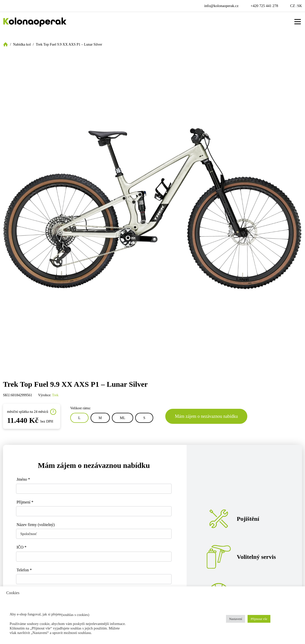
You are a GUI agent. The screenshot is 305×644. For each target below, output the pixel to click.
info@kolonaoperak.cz (221, 6)
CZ (293, 6)
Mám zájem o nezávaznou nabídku (206, 416)
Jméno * (23, 479)
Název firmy (36, 525)
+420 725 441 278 (264, 6)
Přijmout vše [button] (259, 619)
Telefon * (24, 570)
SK (300, 6)
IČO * (22, 547)
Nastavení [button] (236, 619)
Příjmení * (25, 502)
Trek (55, 395)
